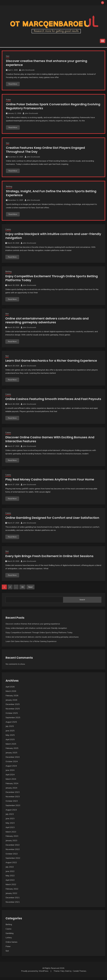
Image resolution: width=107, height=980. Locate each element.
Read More (13, 84)
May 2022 (10, 879)
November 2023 (13, 799)
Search (82, 603)
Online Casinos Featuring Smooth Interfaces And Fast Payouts (48, 400)
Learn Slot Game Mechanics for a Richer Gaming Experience (52, 360)
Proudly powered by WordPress (35, 974)
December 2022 (13, 848)
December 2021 (13, 900)
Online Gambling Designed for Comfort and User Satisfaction (53, 521)
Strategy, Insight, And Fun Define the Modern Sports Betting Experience (53, 193)
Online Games (11, 945)
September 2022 (13, 861)
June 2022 (10, 874)
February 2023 (12, 839)
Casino (8, 229)
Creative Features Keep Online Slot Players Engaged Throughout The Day (47, 150)
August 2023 (11, 813)
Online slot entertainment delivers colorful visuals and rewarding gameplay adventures (49, 320)
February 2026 (12, 698)
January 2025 (11, 756)
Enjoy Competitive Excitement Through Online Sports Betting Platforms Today (53, 278)
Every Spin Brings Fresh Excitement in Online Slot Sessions (50, 559)
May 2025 (10, 738)
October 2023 (12, 804)
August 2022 (11, 865)
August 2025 (11, 725)
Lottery (9, 940)
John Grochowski (28, 70)
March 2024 (11, 782)
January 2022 (11, 896)
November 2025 (13, 712)
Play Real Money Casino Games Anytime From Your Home (51, 482)
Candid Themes (79, 974)
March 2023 (11, 835)
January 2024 (11, 791)
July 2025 (10, 729)
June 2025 (10, 734)
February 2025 (12, 751)
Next (30, 590)
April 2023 (10, 830)
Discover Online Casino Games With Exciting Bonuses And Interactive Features (51, 442)
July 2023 (10, 817)
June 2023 (10, 821)
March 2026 (11, 694)
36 (22, 590)
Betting (9, 186)
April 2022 (10, 883)
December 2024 (13, 760)
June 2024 (10, 773)
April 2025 (10, 742)
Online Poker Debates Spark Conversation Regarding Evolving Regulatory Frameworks (48, 106)
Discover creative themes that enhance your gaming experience (48, 63)
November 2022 (13, 852)
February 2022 (12, 892)
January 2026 (11, 703)
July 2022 (10, 870)
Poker (8, 100)
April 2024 (10, 778)
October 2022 (12, 857)
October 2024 (12, 764)
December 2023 (13, 795)
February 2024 (12, 786)
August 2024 (11, 769)
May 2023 (10, 826)
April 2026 (10, 690)
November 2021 (13, 905)
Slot (8, 56)
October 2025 (12, 716)
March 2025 (11, 747)
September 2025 (13, 720)
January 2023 (11, 843)
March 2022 (11, 887)
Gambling (10, 936)
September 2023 (13, 808)
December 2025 (13, 707)
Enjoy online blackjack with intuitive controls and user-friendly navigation (49, 236)
